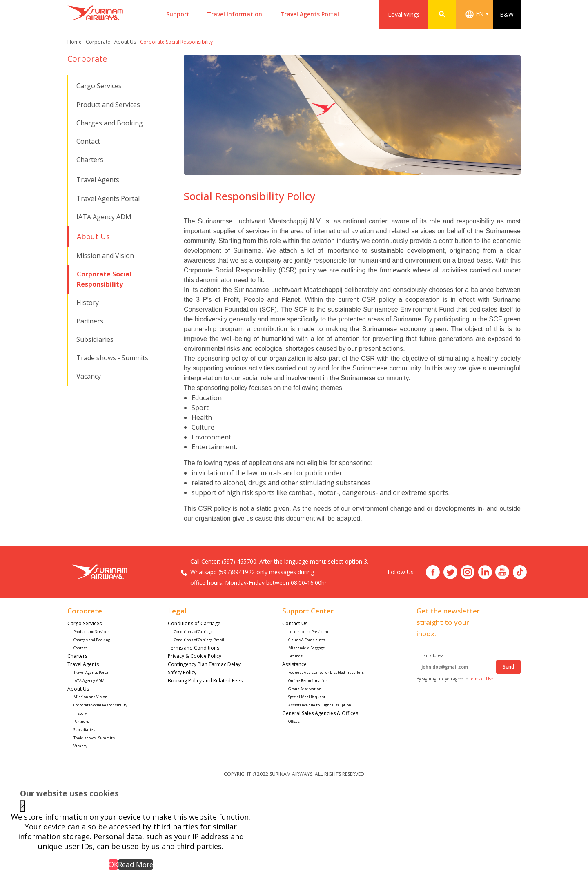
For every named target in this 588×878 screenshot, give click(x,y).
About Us (93, 236)
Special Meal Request (307, 697)
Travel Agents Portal (310, 14)
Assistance (295, 664)
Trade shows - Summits (112, 358)
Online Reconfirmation (308, 681)
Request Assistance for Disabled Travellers (326, 672)
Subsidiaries (95, 339)
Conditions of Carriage (194, 623)
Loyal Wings (404, 14)
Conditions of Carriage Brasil (199, 640)
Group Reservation (305, 689)
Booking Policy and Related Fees (205, 681)
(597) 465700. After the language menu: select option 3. (295, 561)
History (88, 303)
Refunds (295, 656)
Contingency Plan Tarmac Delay (204, 664)
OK (113, 864)
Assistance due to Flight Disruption (320, 705)
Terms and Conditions (194, 648)
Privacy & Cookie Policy (195, 656)
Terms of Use (481, 679)
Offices (294, 721)
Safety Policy (182, 672)
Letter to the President (308, 632)
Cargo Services (99, 86)
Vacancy (89, 376)
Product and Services (108, 105)
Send (508, 667)
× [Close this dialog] (23, 806)
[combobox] (479, 14)
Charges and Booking (110, 123)
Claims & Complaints (307, 640)
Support (178, 14)
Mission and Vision (105, 256)
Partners (90, 321)
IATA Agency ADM (104, 217)
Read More (136, 864)
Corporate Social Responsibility (101, 705)
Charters (90, 160)
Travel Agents (98, 180)
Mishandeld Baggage (307, 648)
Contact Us (295, 623)
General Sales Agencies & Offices (320, 713)
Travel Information (235, 14)
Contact (88, 141)
